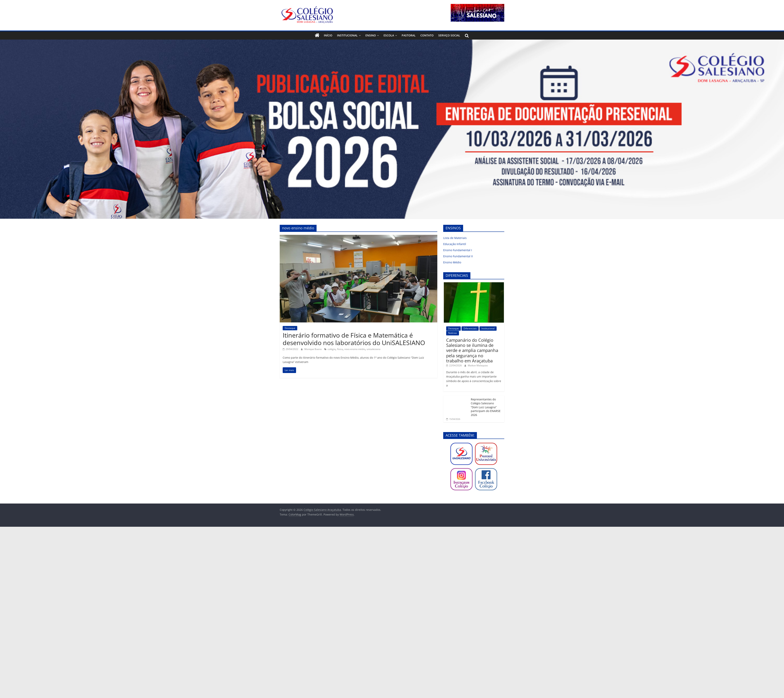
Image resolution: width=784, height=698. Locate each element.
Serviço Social (449, 35)
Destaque (290, 328)
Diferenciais (470, 328)
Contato (427, 35)
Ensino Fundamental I (458, 250)
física (340, 349)
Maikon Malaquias (478, 365)
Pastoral (409, 35)
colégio (332, 349)
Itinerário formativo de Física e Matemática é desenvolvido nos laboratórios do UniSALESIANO (354, 339)
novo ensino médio (355, 349)
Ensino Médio (452, 262)
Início (328, 35)
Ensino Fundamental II (458, 256)
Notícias (453, 333)
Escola (389, 35)
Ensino (371, 35)
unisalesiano (373, 349)
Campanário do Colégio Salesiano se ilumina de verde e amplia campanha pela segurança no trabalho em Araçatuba (472, 350)
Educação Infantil (455, 244)
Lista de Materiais (455, 238)
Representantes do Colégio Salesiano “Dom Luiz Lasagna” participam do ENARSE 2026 (486, 407)
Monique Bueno (313, 349)
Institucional (347, 35)
